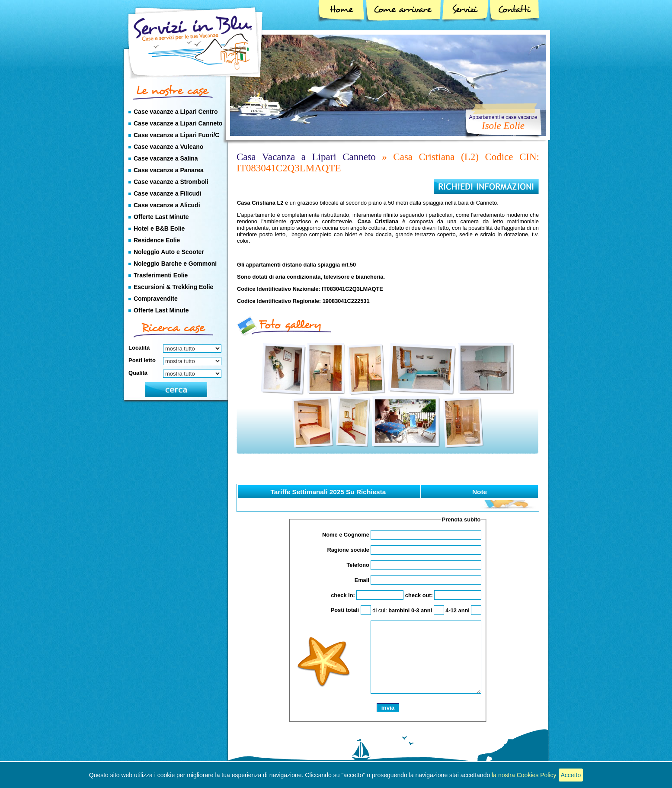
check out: (443, 595)
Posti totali (351, 610)
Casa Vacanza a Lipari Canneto (306, 157)
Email (418, 580)
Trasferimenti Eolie (161, 275)
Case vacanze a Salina (166, 158)
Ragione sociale (404, 550)
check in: (367, 595)
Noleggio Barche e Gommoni (175, 264)
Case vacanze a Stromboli (171, 182)
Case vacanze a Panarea (169, 170)
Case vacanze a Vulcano (168, 147)
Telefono (414, 565)
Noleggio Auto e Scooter (169, 252)
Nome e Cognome (402, 535)
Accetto (571, 775)
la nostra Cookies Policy (524, 775)
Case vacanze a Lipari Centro (176, 112)
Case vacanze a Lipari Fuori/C (176, 135)
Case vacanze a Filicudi (167, 193)
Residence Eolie (157, 240)
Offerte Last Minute (161, 217)
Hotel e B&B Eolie (159, 228)
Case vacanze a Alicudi (167, 205)
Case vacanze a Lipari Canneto (178, 123)
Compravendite (156, 299)
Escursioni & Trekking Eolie (173, 287)
